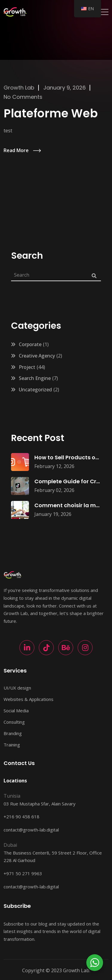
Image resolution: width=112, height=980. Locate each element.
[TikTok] (46, 648)
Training (12, 745)
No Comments (23, 97)
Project (27, 367)
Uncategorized (35, 390)
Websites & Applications (29, 699)
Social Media (16, 711)
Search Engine (35, 378)
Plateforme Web (51, 113)
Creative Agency (37, 356)
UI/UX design (17, 688)
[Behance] (66, 648)
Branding (13, 733)
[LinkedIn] (27, 648)
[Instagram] (85, 648)
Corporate (30, 344)
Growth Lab (19, 88)
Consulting (14, 722)
